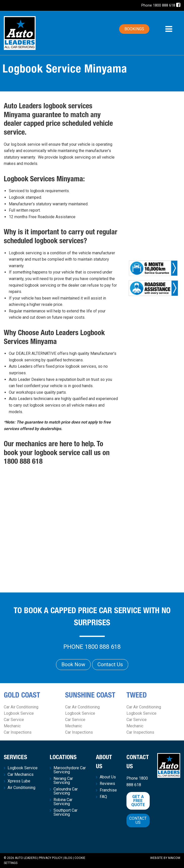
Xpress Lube (19, 781)
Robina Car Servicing (63, 802)
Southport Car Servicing (65, 812)
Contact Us (110, 664)
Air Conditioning (21, 788)
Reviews (107, 784)
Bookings (134, 29)
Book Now (73, 664)
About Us (108, 777)
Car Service (14, 720)
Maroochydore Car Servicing (70, 770)
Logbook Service (19, 713)
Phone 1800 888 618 (158, 5)
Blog (68, 858)
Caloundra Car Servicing (66, 791)
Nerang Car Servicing (63, 781)
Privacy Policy (50, 858)
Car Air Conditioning (21, 707)
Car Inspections (18, 732)
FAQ (103, 797)
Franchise (108, 790)
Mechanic (12, 726)
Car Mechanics (21, 775)
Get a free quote (138, 801)
